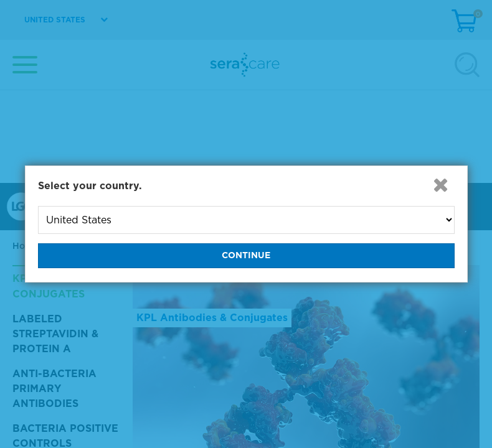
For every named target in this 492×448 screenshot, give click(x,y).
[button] (441, 185)
